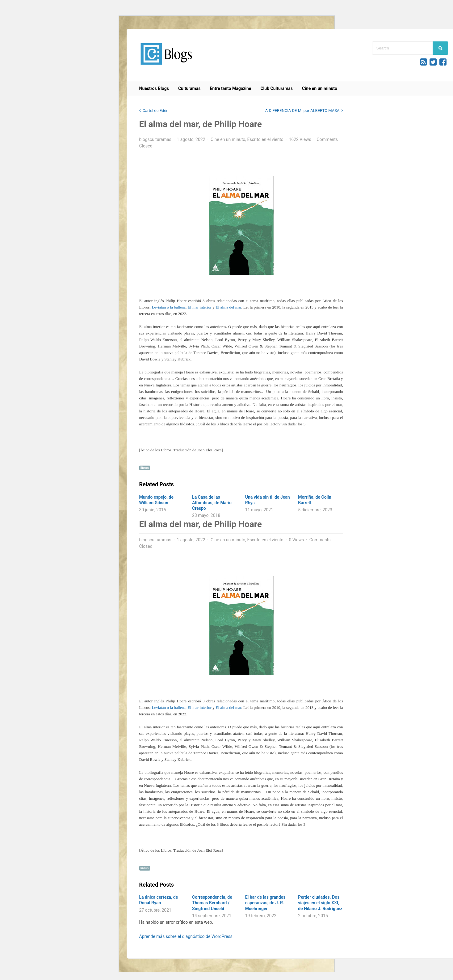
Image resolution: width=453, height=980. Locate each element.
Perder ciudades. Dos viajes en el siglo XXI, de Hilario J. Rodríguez (320, 903)
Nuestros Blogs (154, 88)
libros (145, 468)
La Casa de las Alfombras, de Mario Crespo (212, 503)
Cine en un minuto (320, 88)
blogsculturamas (155, 139)
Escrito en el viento (265, 139)
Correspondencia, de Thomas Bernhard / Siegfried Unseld (212, 903)
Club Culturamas (277, 88)
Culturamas (189, 88)
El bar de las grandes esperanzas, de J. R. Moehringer (265, 903)
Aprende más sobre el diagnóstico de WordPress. (187, 936)
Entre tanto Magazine (230, 88)
